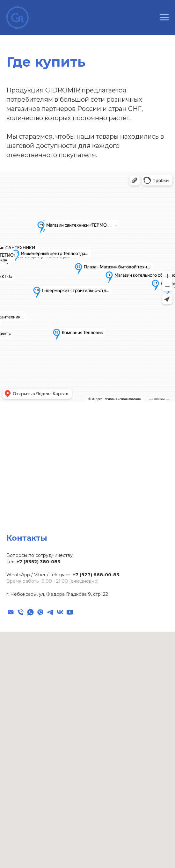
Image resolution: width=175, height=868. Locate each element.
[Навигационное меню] (164, 18)
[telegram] (50, 612)
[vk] (60, 612)
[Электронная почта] (11, 612)
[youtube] (70, 612)
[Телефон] (21, 612)
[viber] (40, 612)
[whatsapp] (30, 612)
